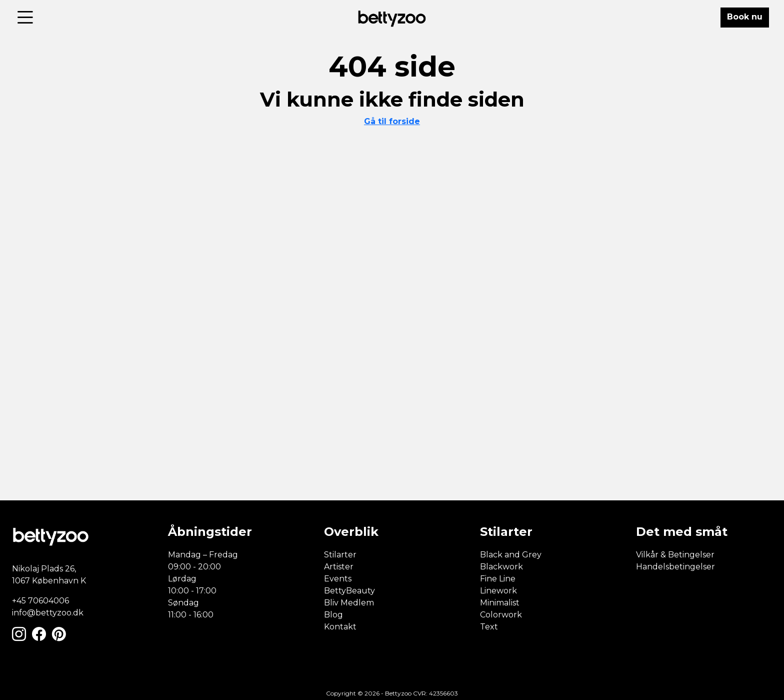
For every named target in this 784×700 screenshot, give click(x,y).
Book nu (745, 17)
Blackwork (501, 567)
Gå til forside (392, 121)
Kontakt (340, 627)
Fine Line (498, 579)
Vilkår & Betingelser (675, 555)
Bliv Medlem (349, 603)
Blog (333, 615)
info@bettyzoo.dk (48, 613)
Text (489, 627)
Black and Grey (511, 555)
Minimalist (500, 603)
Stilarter (340, 555)
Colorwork (501, 615)
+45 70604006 (40, 601)
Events (338, 579)
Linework (498, 591)
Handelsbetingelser (675, 567)
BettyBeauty (349, 591)
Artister (339, 567)
